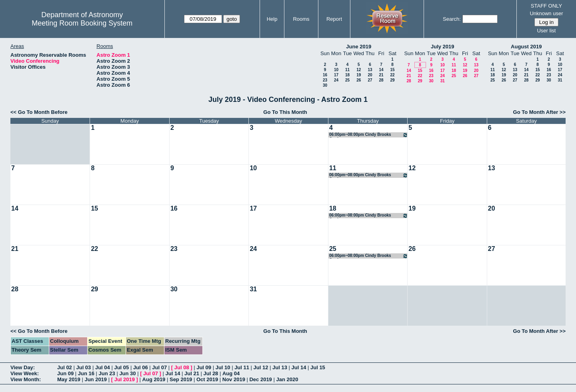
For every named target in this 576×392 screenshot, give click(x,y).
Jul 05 (121, 367)
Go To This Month (285, 112)
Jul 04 (103, 367)
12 (359, 70)
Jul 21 (192, 373)
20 (370, 75)
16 (325, 75)
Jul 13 (280, 367)
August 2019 (526, 47)
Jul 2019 (125, 379)
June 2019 (359, 47)
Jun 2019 (96, 379)
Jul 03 (83, 367)
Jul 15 (318, 367)
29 (392, 80)
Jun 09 (65, 373)
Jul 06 (141, 367)
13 (370, 70)
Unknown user (546, 13)
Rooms (301, 19)
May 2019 (69, 379)
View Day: (23, 367)
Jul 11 (242, 367)
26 (359, 80)
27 (370, 80)
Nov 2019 (234, 379)
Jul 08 (182, 367)
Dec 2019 (260, 379)
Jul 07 (159, 367)
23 (325, 80)
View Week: (25, 373)
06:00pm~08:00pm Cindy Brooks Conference (369, 135)
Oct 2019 (207, 379)
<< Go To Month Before (39, 112)
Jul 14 (299, 367)
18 (347, 75)
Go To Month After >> (539, 112)
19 (359, 75)
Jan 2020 (287, 379)
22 (392, 75)
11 (347, 70)
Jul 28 (211, 373)
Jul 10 (223, 367)
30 (325, 85)
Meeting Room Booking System (82, 23)
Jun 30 (127, 373)
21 (381, 75)
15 (392, 70)
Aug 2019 (154, 379)
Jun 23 (107, 373)
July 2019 (443, 47)
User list (546, 31)
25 (347, 80)
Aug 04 (231, 373)
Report (334, 19)
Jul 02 (65, 367)
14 (381, 70)
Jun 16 (86, 373)
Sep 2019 (181, 379)
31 (443, 81)
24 (336, 80)
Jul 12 (261, 367)
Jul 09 (204, 367)
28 (381, 80)
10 (336, 70)
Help (272, 19)
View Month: (26, 379)
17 (336, 75)
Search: (452, 19)
